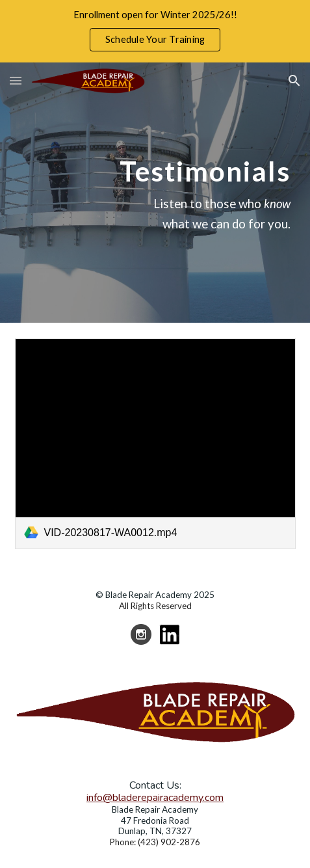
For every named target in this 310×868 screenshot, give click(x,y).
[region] (155, 31)
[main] (155, 193)
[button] (16, 80)
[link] (155, 444)
